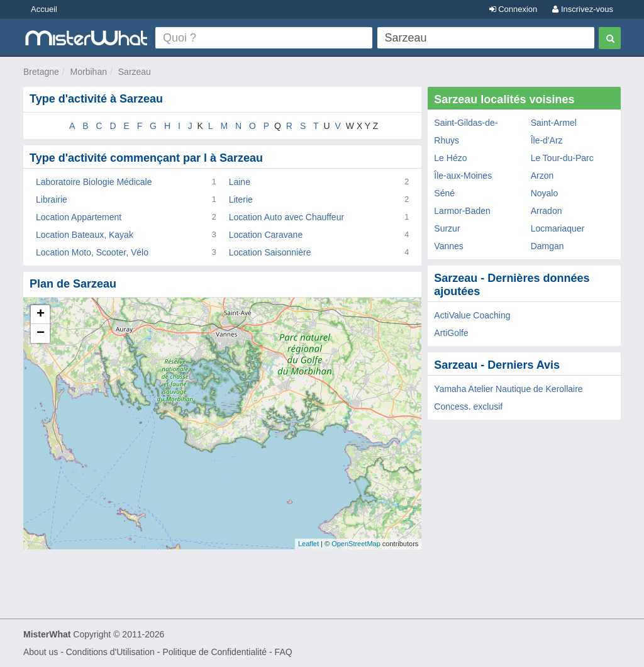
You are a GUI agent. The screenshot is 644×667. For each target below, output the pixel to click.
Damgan (547, 246)
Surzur (447, 228)
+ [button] (41, 315)
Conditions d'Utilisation (110, 652)
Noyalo (545, 193)
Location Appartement (79, 217)
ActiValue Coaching (472, 315)
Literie (241, 199)
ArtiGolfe (451, 333)
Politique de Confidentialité (214, 652)
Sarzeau (135, 72)
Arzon (542, 176)
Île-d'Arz (547, 140)
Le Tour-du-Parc (562, 158)
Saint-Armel (554, 123)
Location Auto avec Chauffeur (286, 217)
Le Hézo (450, 158)
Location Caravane (266, 235)
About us (41, 652)
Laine (240, 182)
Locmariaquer (558, 228)
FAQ (284, 652)
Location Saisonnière (270, 252)
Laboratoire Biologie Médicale (94, 182)
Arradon (547, 211)
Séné (444, 193)
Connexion (514, 9)
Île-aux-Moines (463, 176)
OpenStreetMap (356, 544)
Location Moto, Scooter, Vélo (92, 252)
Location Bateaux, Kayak (85, 235)
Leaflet (308, 544)
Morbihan (89, 72)
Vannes (448, 246)
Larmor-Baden (462, 211)
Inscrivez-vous (583, 9)
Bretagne (41, 72)
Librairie (52, 199)
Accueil (44, 9)
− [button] (41, 333)
